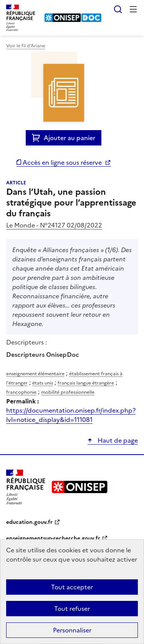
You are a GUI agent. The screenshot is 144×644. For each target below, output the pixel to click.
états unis (43, 383)
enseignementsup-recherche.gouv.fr (53, 538)
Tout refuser (72, 609)
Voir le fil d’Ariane (26, 46)
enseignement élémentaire (35, 374)
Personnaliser (72, 630)
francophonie (21, 392)
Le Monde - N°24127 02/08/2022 (54, 225)
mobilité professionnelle (68, 392)
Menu (133, 9)
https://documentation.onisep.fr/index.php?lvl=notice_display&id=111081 (71, 415)
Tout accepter (72, 587)
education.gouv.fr (29, 522)
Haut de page (117, 440)
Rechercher (118, 9)
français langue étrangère (86, 383)
